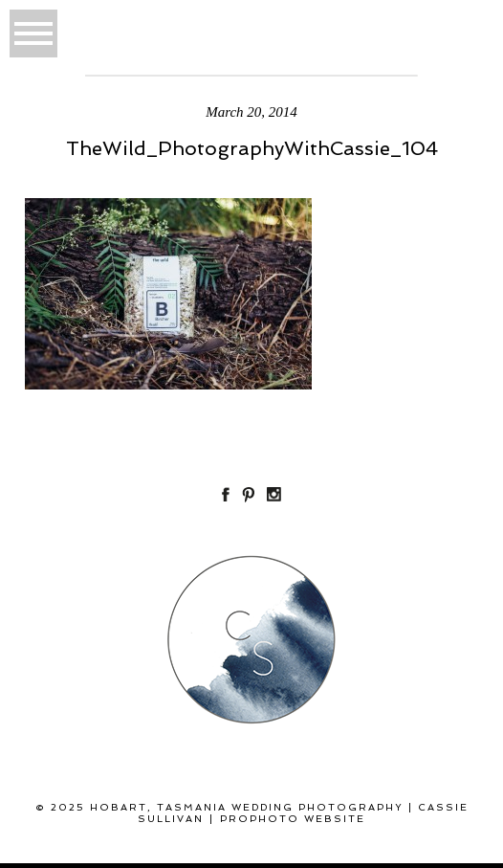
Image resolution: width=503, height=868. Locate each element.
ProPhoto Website (293, 819)
